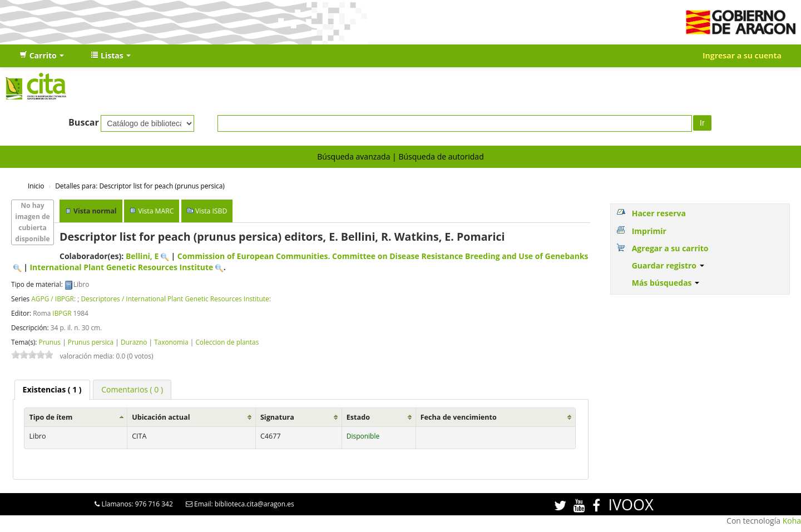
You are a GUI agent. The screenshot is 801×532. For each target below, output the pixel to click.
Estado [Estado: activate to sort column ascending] (358, 417)
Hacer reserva (659, 213)
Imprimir (649, 231)
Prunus (50, 342)
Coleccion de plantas (227, 342)
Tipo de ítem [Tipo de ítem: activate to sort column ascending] (51, 417)
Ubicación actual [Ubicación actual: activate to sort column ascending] (161, 417)
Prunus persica (91, 342)
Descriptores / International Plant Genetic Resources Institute (175, 299)
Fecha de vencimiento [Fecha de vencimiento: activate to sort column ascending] (459, 417)
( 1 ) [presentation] (52, 389)
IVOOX (631, 504)
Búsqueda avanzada (353, 156)
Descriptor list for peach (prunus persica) (140, 186)
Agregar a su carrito (670, 248)
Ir (702, 123)
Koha (792, 521)
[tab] (52, 390)
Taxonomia (171, 342)
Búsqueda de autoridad (441, 156)
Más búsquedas (666, 283)
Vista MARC (156, 211)
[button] (42, 56)
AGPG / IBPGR (53, 299)
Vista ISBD (211, 211)
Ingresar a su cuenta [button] (742, 55)
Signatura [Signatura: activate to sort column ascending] (277, 417)
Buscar (84, 122)
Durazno (134, 342)
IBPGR (62, 313)
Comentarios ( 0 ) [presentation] (132, 389)
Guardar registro (668, 265)
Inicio (36, 186)
